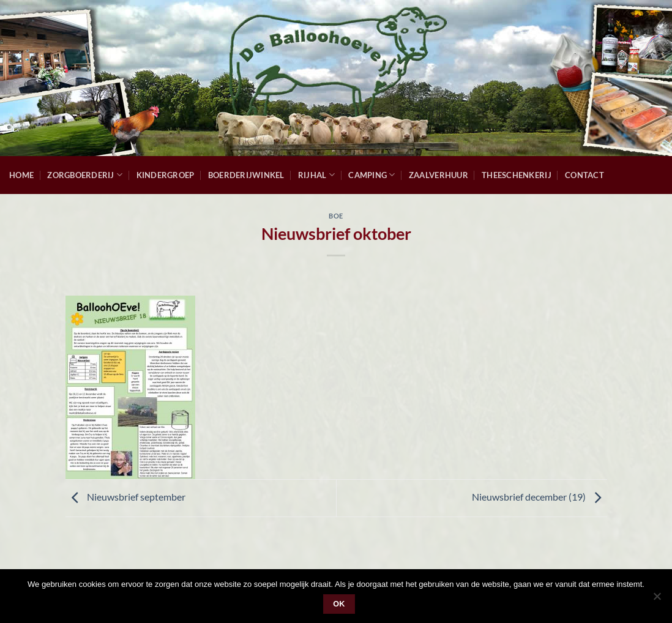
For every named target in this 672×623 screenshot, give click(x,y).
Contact (584, 175)
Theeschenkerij (517, 175)
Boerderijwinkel (246, 175)
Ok (339, 604)
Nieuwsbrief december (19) (539, 497)
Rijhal (316, 175)
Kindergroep (166, 175)
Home (21, 175)
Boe (336, 216)
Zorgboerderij (85, 175)
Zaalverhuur (439, 175)
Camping (371, 175)
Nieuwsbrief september (125, 497)
